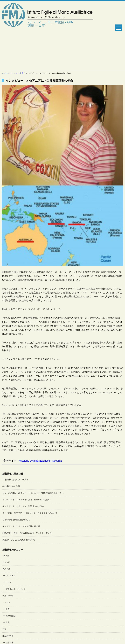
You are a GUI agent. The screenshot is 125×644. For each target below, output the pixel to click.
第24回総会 (11, 616)
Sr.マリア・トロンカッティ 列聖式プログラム (23, 506)
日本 (8, 622)
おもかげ (6, 562)
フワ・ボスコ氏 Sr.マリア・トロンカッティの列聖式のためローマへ (33, 493)
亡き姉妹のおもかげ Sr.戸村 (15, 480)
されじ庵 (6, 569)
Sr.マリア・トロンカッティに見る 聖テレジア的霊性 (26, 500)
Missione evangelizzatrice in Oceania (40, 461)
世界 (8, 609)
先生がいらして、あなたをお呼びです (19, 540)
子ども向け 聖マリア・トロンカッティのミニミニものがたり (30, 513)
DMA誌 (6, 556)
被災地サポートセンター (16, 589)
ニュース (6, 602)
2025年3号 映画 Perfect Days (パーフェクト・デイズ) (27, 533)
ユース (9, 582)
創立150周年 (8, 636)
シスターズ (11, 576)
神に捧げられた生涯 (11, 486)
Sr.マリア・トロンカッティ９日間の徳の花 (21, 526)
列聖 (4, 629)
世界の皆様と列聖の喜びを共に (16, 520)
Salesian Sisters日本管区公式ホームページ (47, 35)
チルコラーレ (8, 596)
